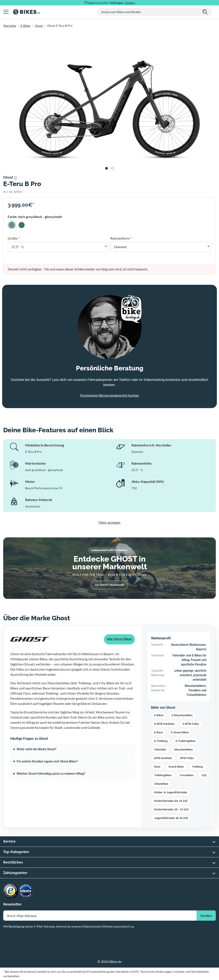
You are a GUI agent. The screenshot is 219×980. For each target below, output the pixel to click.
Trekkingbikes (163, 775)
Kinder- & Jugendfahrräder (171, 792)
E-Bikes (25, 26)
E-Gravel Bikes (180, 732)
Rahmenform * (121, 238)
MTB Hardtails (163, 758)
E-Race (159, 732)
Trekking (197, 767)
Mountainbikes (183, 750)
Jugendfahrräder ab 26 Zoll (171, 818)
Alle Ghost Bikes (119, 639)
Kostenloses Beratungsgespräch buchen (110, 395)
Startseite (10, 26)
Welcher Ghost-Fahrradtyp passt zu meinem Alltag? (51, 774)
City (204, 775)
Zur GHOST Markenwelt (110, 585)
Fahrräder (160, 750)
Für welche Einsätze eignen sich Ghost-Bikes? (47, 761)
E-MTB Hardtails (164, 724)
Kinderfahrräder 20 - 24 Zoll (171, 809)
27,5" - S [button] (17, 247)
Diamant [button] (120, 247)
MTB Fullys (187, 758)
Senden (206, 915)
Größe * (13, 238)
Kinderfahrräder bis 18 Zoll (171, 801)
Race (157, 767)
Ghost (39, 26)
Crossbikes (187, 775)
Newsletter (12, 904)
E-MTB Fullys (191, 724)
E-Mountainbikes (182, 715)
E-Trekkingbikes (186, 741)
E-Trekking (161, 741)
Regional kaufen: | (111, 3)
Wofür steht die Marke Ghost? (37, 749)
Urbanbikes (161, 784)
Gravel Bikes (176, 767)
